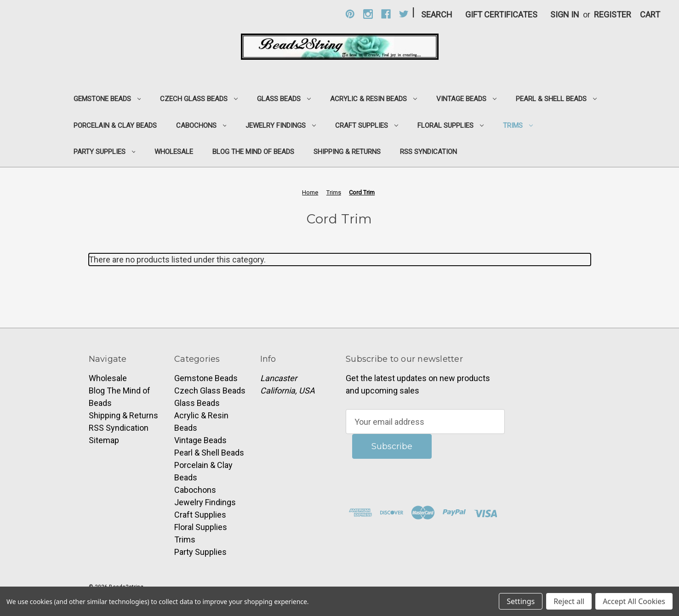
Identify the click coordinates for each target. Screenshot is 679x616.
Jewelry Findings (281, 125)
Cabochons (201, 125)
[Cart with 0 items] (650, 14)
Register (613, 14)
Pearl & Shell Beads (556, 99)
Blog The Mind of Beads (253, 152)
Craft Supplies (367, 125)
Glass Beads (284, 99)
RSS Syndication (428, 152)
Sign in (565, 14)
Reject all (569, 601)
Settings (521, 601)
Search (437, 14)
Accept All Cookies (634, 601)
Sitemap (104, 440)
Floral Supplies (451, 125)
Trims (518, 125)
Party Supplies (105, 152)
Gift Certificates (501, 14)
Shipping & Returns (347, 152)
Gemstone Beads (107, 99)
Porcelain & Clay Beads (115, 125)
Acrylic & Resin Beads (374, 99)
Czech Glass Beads (199, 99)
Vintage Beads (466, 99)
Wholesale (174, 152)
